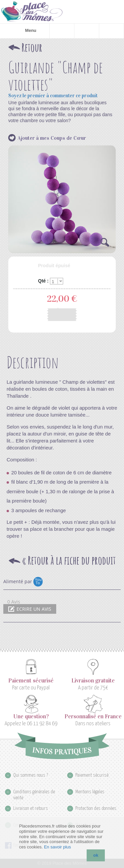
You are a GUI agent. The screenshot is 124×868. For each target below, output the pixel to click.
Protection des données (96, 808)
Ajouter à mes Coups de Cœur (52, 138)
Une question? (31, 717)
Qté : (43, 281)
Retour (32, 47)
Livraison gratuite (93, 681)
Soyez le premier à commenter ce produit (53, 96)
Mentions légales (90, 792)
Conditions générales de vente (34, 792)
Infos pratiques (62, 746)
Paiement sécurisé (31, 681)
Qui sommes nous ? (31, 775)
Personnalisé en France (93, 717)
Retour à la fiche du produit (69, 561)
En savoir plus (58, 847)
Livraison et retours (31, 808)
